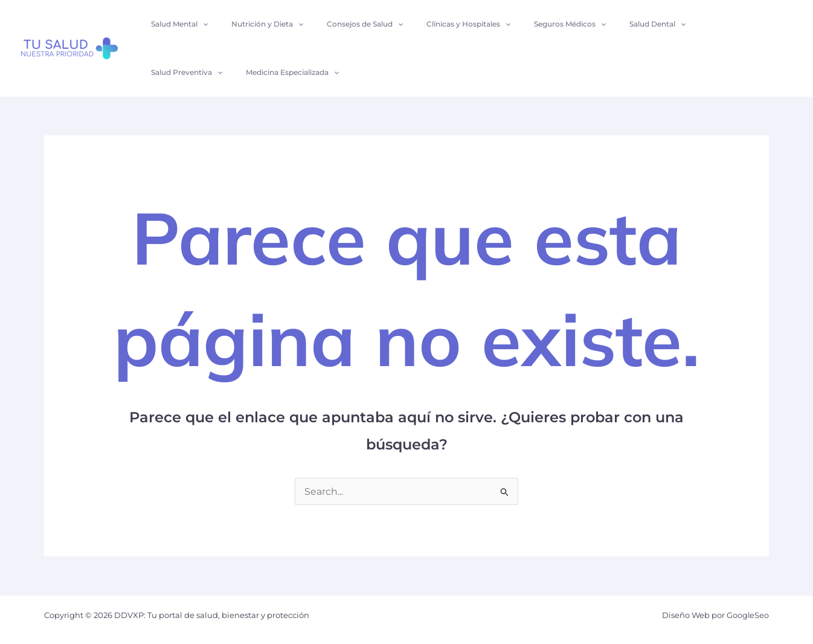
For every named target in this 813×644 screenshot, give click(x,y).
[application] (201, 24)
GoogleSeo (747, 615)
